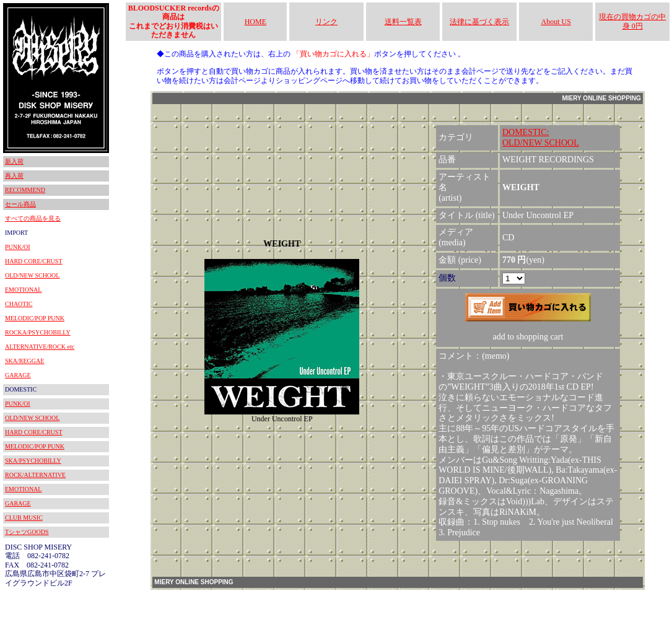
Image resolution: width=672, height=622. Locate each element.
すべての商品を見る (33, 218)
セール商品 (20, 204)
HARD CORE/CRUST (34, 261)
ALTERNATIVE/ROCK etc (40, 347)
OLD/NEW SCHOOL (32, 275)
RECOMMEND (25, 190)
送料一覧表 (403, 22)
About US (556, 22)
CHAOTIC (19, 304)
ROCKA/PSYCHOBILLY (38, 332)
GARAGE (18, 375)
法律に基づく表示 (479, 22)
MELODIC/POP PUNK (35, 318)
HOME (255, 22)
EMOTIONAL (23, 290)
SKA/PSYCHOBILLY (33, 461)
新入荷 (14, 161)
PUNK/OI (18, 247)
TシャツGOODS (27, 532)
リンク (326, 22)
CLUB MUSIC (24, 518)
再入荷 (14, 176)
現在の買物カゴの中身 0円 (632, 21)
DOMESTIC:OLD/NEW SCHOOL (541, 138)
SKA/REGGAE (24, 361)
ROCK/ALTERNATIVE (35, 475)
